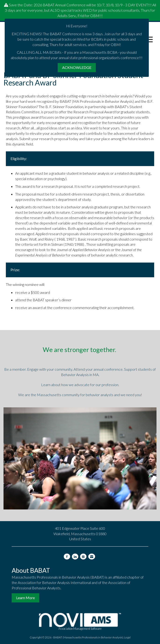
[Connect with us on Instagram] (83, 557)
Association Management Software (80, 622)
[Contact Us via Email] (92, 557)
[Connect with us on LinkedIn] (75, 557)
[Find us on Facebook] (67, 557)
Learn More (25, 598)
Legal (127, 637)
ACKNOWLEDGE (77, 67)
